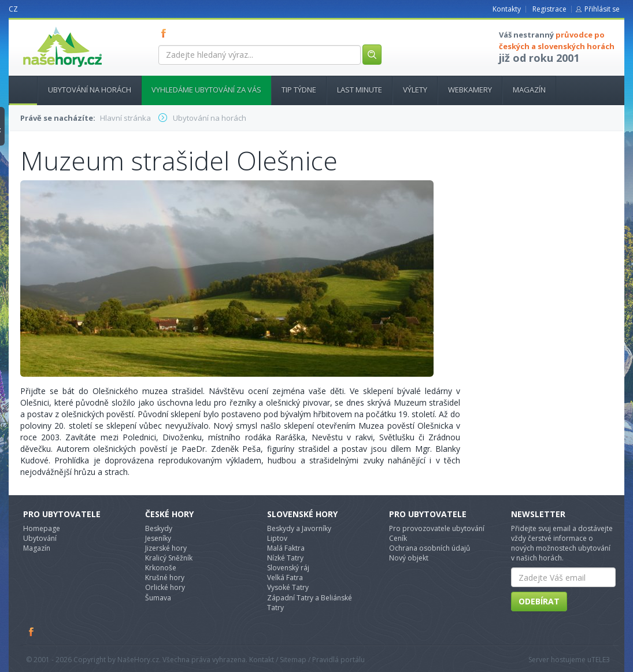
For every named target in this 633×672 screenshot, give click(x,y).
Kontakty (507, 9)
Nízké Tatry (285, 558)
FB (166, 33)
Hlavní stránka (18, 90)
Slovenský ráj (288, 568)
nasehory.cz (42, 27)
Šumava (158, 598)
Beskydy (159, 528)
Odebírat (539, 601)
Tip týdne (299, 90)
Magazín (529, 90)
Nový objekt (409, 558)
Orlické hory (165, 587)
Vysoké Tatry (288, 587)
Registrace (549, 9)
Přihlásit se (602, 9)
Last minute (360, 90)
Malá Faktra (286, 548)
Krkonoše (161, 568)
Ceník (398, 538)
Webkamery (470, 90)
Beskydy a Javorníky (299, 528)
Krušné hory (165, 578)
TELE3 (601, 660)
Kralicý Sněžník (169, 558)
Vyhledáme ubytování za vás (206, 90)
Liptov (277, 538)
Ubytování (40, 538)
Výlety (415, 90)
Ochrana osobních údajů (430, 548)
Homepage (42, 528)
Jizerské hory (166, 548)
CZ (13, 9)
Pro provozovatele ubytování (437, 528)
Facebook (32, 632)
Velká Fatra (285, 578)
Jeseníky (158, 538)
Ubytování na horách (90, 90)
